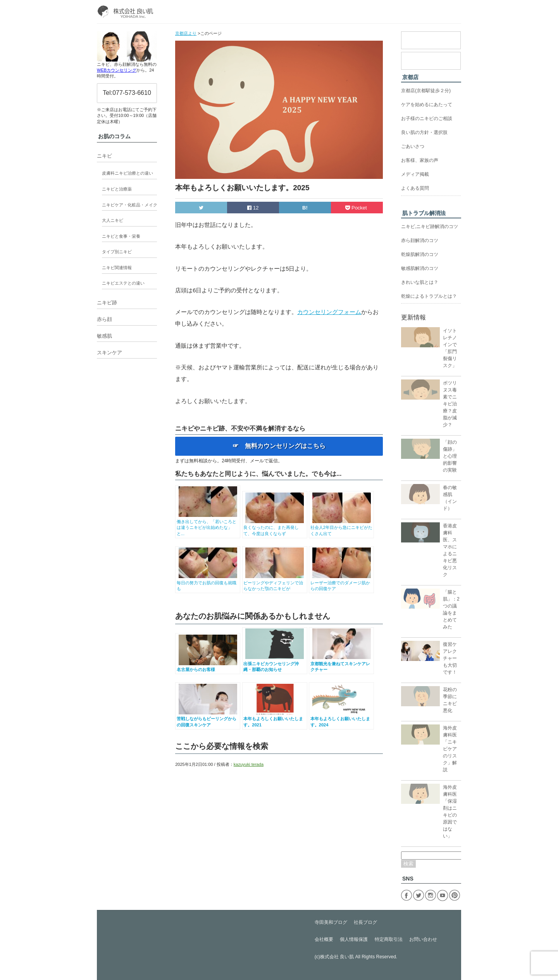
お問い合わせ (423, 939)
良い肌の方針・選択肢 (424, 132)
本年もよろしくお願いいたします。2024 (342, 719)
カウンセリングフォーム (329, 312)
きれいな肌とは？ (420, 282)
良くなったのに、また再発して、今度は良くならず (275, 528)
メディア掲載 (415, 174)
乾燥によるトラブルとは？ (429, 296)
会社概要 (324, 939)
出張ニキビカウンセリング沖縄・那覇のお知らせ (275, 663)
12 (253, 208)
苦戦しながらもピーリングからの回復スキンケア (208, 719)
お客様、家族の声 (420, 160)
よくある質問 (415, 188)
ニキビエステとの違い (123, 283)
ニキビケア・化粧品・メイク (130, 205)
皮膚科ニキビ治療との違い (127, 173)
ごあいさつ (413, 146)
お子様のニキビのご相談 (427, 118)
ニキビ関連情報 (117, 268)
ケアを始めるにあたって (427, 105)
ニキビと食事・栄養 (121, 236)
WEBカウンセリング (117, 70)
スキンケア (109, 353)
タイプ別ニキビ (117, 252)
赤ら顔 (104, 319)
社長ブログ (365, 922)
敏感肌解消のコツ (420, 268)
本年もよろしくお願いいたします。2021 (275, 719)
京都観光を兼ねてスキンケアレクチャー (342, 663)
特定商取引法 (389, 939)
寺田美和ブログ (331, 922)
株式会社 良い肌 (337, 957)
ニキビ (104, 156)
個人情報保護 (354, 939)
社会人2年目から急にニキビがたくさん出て (342, 528)
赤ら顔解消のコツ (420, 240)
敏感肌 (104, 336)
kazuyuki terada (249, 764)
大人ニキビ (113, 220)
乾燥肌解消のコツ (420, 254)
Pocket (357, 208)
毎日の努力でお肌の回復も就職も (208, 583)
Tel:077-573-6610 (127, 93)
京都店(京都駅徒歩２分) (426, 91)
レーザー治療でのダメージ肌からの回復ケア (342, 583)
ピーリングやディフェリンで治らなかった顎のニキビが (275, 583)
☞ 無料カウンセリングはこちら (279, 446)
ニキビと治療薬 (117, 189)
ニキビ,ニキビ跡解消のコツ (430, 227)
